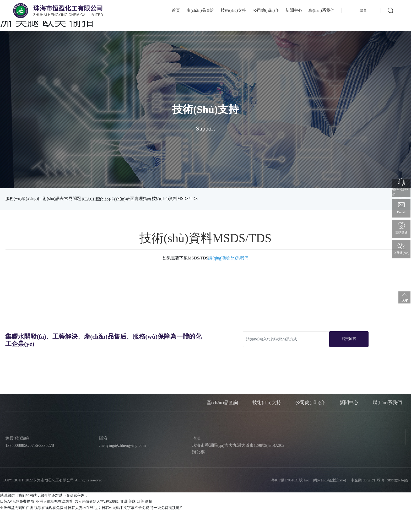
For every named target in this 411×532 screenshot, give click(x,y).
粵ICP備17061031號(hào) (289, 501)
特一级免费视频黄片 (166, 529)
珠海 (381, 501)
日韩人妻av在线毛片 (84, 529)
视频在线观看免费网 (51, 529)
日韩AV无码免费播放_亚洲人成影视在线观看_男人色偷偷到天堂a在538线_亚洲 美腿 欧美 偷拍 (76, 523)
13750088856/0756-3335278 (30, 467)
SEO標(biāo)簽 (398, 501)
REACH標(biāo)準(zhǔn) (133, 199)
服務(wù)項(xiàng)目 (24, 199)
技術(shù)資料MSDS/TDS (28, 220)
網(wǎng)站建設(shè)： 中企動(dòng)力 (344, 501)
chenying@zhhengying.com (122, 467)
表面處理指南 (178, 199)
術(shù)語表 (63, 199)
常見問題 (92, 199)
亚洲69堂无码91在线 (17, 529)
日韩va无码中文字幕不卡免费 (125, 529)
